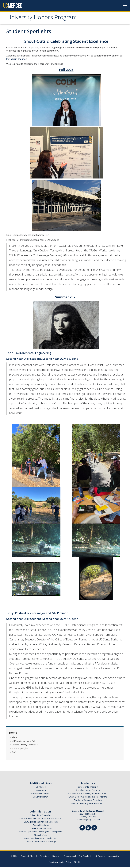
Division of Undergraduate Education (88, 804)
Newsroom (41, 791)
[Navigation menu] (125, 5)
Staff (14, 753)
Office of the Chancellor (41, 816)
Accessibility (114, 857)
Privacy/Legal (70, 857)
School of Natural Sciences (88, 791)
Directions (44, 857)
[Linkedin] (94, 829)
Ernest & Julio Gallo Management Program (88, 797)
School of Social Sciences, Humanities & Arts (88, 794)
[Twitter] (88, 828)
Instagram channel (16, 60)
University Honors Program (44, 18)
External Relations (41, 826)
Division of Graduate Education (88, 801)
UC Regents (100, 857)
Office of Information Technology (41, 842)
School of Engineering (88, 788)
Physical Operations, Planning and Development (41, 832)
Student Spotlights (20, 749)
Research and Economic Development (41, 839)
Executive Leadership (41, 794)
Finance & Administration (41, 829)
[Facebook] (82, 829)
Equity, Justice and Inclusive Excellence (41, 822)
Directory (56, 857)
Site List (78, 863)
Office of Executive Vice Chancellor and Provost (41, 819)
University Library (41, 797)
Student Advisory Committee (25, 745)
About (15, 738)
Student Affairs (41, 836)
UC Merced (41, 788)
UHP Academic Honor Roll (24, 742)
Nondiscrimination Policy (60, 863)
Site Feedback (85, 857)
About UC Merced (29, 857)
